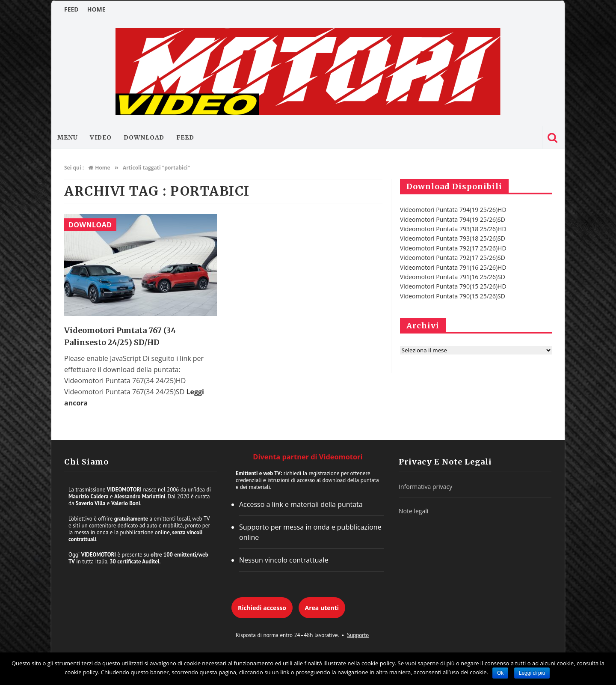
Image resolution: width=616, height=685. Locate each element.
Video (101, 137)
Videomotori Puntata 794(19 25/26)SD (453, 219)
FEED (71, 9)
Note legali (413, 511)
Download (144, 137)
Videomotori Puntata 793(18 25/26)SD (453, 238)
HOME (96, 9)
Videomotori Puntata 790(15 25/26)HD (453, 286)
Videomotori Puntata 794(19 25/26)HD (453, 210)
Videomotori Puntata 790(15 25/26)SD (453, 296)
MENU (68, 137)
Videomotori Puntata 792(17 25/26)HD (453, 248)
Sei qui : (74, 168)
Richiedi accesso (262, 608)
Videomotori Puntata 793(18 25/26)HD (453, 229)
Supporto (358, 635)
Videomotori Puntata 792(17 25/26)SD (453, 258)
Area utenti (322, 608)
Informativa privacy (425, 487)
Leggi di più (532, 673)
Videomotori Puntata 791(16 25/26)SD (453, 277)
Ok (500, 673)
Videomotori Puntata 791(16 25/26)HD (453, 267)
